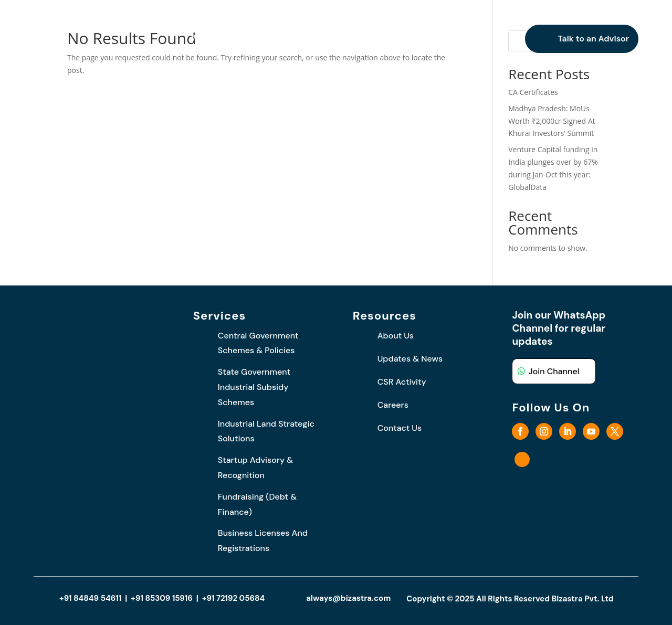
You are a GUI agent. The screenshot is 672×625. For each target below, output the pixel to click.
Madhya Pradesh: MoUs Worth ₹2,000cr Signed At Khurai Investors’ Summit (552, 121)
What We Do (278, 39)
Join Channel (554, 371)
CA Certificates (533, 92)
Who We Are (216, 39)
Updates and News (364, 39)
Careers (440, 39)
